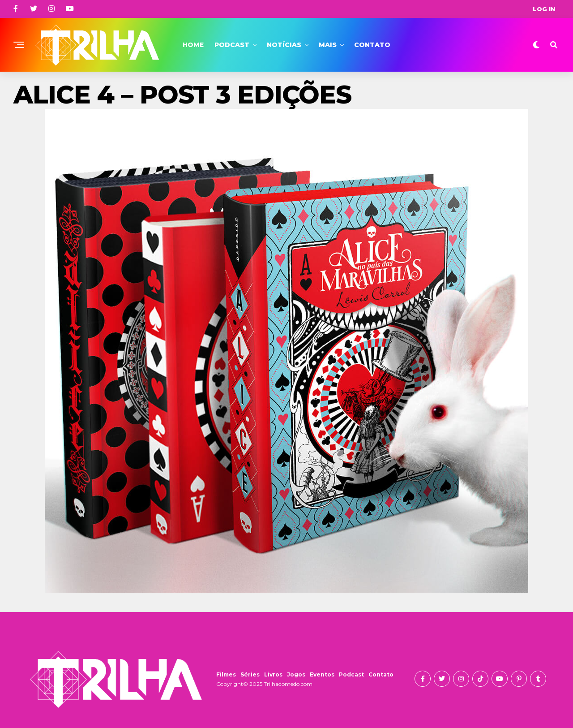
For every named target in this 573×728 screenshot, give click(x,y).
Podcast (232, 45)
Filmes (226, 674)
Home (193, 45)
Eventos (322, 674)
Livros (273, 674)
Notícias (284, 45)
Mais (328, 45)
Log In (544, 9)
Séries (250, 674)
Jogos (296, 674)
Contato (372, 45)
